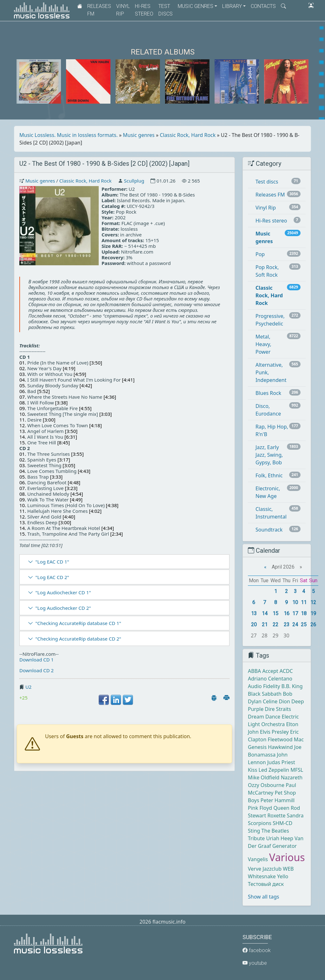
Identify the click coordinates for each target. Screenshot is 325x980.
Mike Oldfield (264, 777)
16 (287, 613)
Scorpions (260, 823)
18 (304, 613)
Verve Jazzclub (265, 869)
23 (287, 625)
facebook (257, 950)
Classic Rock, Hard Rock (188, 135)
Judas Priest (281, 762)
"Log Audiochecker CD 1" (63, 592)
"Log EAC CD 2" (52, 577)
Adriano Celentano (270, 679)
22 (275, 625)
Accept (270, 671)
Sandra (295, 816)
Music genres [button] (196, 6)
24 (295, 625)
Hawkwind (280, 747)
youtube (255, 963)
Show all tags (263, 897)
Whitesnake (262, 876)
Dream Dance (264, 717)
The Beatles (275, 831)
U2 (29, 687)
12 (313, 602)
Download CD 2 (36, 670)
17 (295, 613)
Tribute (256, 838)
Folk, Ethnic (269, 475)
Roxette (276, 816)
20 (254, 625)
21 (265, 625)
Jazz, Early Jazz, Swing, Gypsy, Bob (269, 455)
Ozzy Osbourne (266, 785)
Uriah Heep (280, 838)
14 (265, 613)
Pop (260, 254)
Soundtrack (269, 530)
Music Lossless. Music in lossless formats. (69, 135)
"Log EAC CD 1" (52, 562)
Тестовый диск (266, 884)
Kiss (252, 770)
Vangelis (258, 859)
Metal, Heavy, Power (263, 344)
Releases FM (99, 10)
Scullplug (134, 181)
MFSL (297, 770)
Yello (283, 876)
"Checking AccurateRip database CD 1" (78, 623)
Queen (281, 808)
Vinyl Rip (123, 10)
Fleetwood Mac (286, 739)
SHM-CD (282, 823)
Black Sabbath (265, 694)
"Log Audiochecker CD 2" (63, 608)
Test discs (166, 10)
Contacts (263, 6)
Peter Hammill (278, 800)
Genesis (257, 747)
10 (295, 602)
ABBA (254, 671)
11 (304, 602)
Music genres (139, 135)
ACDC (286, 671)
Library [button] (232, 6)
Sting (254, 831)
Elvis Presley (274, 732)
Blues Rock (268, 393)
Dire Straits (278, 709)
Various (287, 857)
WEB (288, 869)
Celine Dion (276, 701)
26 (313, 625)
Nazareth (292, 777)
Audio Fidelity (264, 686)
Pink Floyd (260, 808)
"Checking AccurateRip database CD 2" (78, 639)
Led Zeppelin (274, 770)
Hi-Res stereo (144, 10)
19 (313, 613)
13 (254, 613)
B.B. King (292, 686)
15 (275, 613)
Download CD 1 (36, 660)
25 (304, 625)
